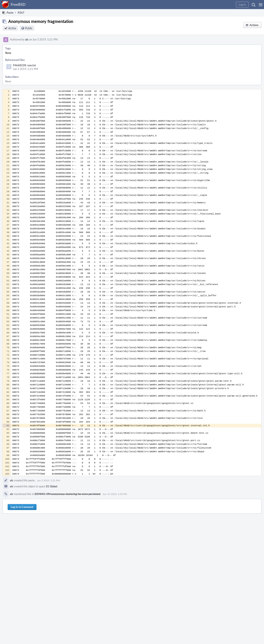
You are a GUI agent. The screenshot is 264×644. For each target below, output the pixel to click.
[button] (261, 5)
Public (29, 28)
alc (27, 39)
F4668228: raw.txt (24, 65)
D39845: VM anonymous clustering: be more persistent (68, 494)
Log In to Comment (22, 507)
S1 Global (52, 486)
